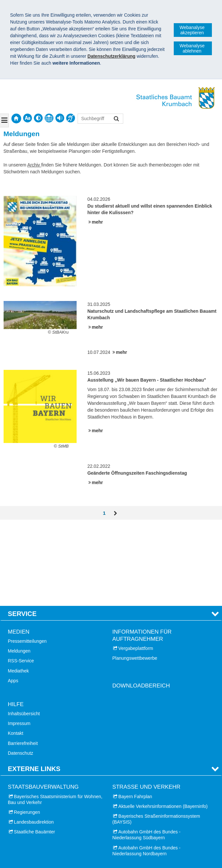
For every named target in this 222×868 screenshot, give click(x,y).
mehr (97, 222)
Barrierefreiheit (23, 663)
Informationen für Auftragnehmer (142, 555)
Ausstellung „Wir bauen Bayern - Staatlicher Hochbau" (147, 380)
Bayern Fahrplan (135, 716)
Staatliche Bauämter (35, 751)
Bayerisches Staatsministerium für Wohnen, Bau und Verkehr (55, 719)
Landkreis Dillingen (33, 812)
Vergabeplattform (136, 568)
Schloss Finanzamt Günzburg (148, 802)
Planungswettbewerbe (135, 578)
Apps (13, 600)
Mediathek (18, 591)
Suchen (116, 119)
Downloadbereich (141, 605)
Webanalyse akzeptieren (192, 30)
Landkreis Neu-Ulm (34, 831)
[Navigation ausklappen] (4, 120)
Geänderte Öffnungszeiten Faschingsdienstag (137, 473)
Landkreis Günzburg (35, 822)
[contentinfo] (49, 118)
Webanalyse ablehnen (192, 48)
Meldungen (19, 571)
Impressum (19, 643)
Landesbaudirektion (34, 742)
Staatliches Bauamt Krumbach (46, 849)
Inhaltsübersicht (24, 633)
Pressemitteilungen (27, 561)
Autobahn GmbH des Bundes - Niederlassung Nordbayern (147, 770)
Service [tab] (22, 533)
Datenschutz (21, 673)
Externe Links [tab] (34, 688)
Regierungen (27, 732)
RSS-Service (21, 580)
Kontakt (15, 653)
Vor (116, 513)
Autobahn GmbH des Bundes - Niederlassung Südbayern (147, 754)
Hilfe (16, 624)
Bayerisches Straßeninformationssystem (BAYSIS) (156, 739)
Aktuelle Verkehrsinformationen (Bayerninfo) (163, 726)
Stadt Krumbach (30, 802)
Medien (19, 552)
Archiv (34, 165)
